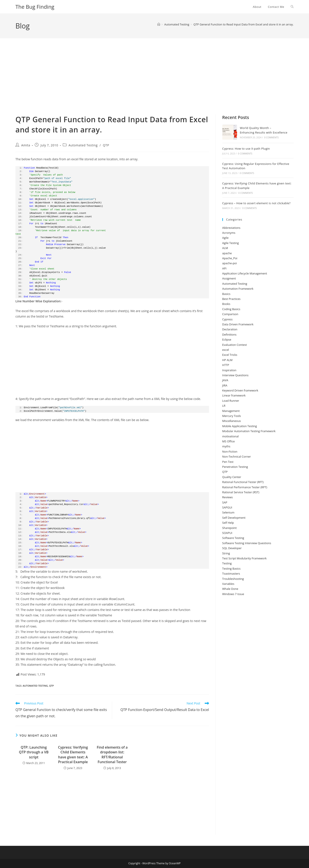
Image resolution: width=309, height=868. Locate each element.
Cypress (228, 319)
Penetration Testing (235, 467)
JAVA (225, 380)
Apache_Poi (230, 258)
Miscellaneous (232, 421)
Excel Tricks (230, 355)
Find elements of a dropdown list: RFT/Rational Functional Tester (112, 755)
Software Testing (233, 538)
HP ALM (227, 360)
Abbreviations (231, 228)
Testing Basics (232, 569)
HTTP (226, 365)
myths (226, 446)
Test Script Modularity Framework (244, 558)
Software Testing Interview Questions (247, 543)
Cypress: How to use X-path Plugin (246, 149)
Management (231, 411)
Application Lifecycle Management (245, 273)
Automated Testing (83, 145)
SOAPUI (227, 533)
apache (227, 253)
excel (226, 350)
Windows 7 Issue (233, 594)
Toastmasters (231, 574)
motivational (231, 436)
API (224, 268)
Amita (26, 145)
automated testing (35, 686)
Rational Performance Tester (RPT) (245, 487)
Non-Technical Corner (237, 457)
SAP (225, 502)
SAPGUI (227, 507)
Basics (226, 294)
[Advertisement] (154, 82)
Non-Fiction (230, 452)
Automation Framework (238, 289)
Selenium (228, 512)
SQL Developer (232, 548)
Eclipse (227, 340)
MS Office (229, 441)
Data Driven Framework (238, 324)
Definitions (229, 334)
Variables (228, 584)
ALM (225, 248)
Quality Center (232, 477)
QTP (106, 145)
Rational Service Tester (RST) (241, 492)
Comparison (230, 314)
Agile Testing (231, 243)
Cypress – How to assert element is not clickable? (257, 203)
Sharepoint (230, 528)
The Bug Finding (35, 7)
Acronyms (229, 233)
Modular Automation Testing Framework (249, 431)
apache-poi (230, 263)
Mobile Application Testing (240, 426)
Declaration (230, 329)
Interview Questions (235, 375)
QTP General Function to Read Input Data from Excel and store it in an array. (243, 24)
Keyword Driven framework (240, 390)
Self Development (234, 518)
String (226, 553)
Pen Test (228, 462)
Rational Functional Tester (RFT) (243, 482)
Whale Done (230, 589)
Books (226, 304)
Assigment (229, 278)
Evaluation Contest (235, 345)
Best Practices (231, 299)
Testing (227, 563)
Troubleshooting (233, 579)
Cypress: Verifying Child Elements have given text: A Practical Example (73, 755)
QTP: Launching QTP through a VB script (34, 752)
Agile (225, 238)
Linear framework (234, 395)
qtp (51, 686)
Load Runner (231, 401)
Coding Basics (231, 309)
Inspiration (229, 370)
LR (224, 406)
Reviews (228, 497)
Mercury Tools (232, 416)
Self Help (228, 523)
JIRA (225, 385)
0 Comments (271, 137)
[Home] (159, 24)
